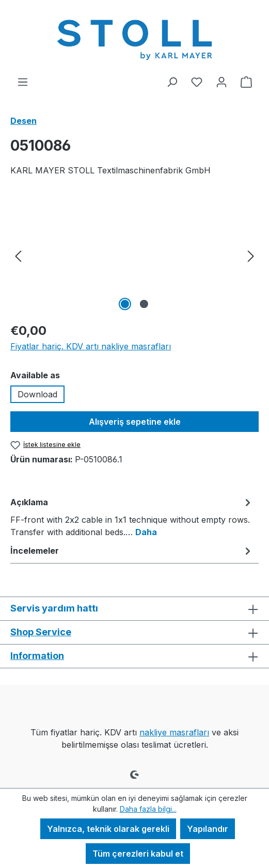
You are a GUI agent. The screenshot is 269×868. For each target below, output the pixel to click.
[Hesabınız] (221, 82)
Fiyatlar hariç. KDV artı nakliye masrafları (91, 346)
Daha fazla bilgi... (148, 809)
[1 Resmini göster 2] (125, 304)
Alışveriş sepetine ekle (135, 422)
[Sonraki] (251, 255)
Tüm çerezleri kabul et (138, 854)
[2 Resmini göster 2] (144, 304)
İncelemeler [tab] (132, 551)
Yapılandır (208, 829)
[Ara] (172, 82)
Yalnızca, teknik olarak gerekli (108, 829)
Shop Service (41, 632)
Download (37, 394)
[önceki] (18, 255)
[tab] (132, 517)
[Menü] (23, 82)
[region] (134, 255)
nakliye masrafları (174, 732)
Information (37, 656)
